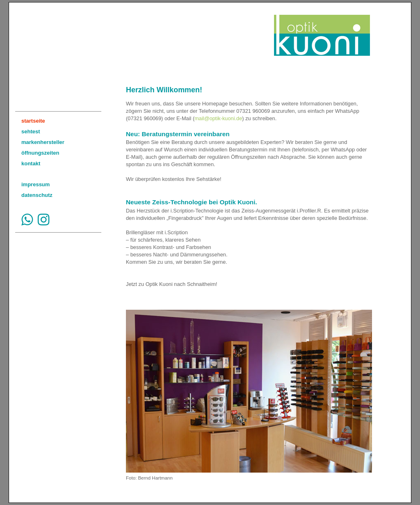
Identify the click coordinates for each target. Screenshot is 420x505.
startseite (33, 121)
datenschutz (37, 195)
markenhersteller (43, 142)
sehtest (31, 131)
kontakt (31, 163)
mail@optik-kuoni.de (218, 118)
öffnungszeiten (40, 153)
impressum (35, 184)
